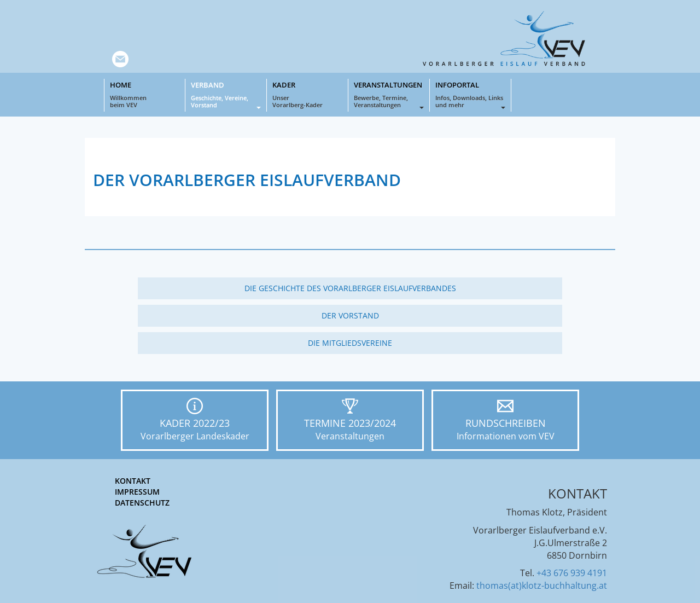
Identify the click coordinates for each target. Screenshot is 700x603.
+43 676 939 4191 (572, 573)
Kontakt (133, 481)
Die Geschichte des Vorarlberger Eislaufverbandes (350, 288)
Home (145, 94)
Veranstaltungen (389, 94)
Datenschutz (142, 503)
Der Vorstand (350, 315)
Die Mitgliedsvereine (350, 343)
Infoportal (470, 94)
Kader (307, 94)
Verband (226, 94)
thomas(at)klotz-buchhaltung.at (542, 585)
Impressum (137, 492)
